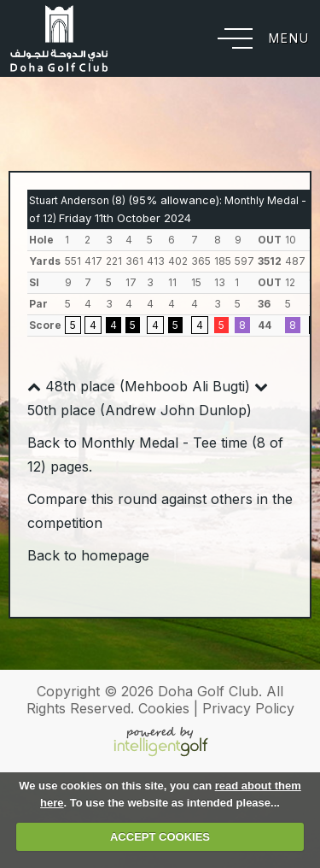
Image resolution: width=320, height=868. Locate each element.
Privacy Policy (248, 708)
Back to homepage (88, 555)
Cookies (164, 708)
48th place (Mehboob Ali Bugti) (139, 386)
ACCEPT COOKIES (160, 837)
